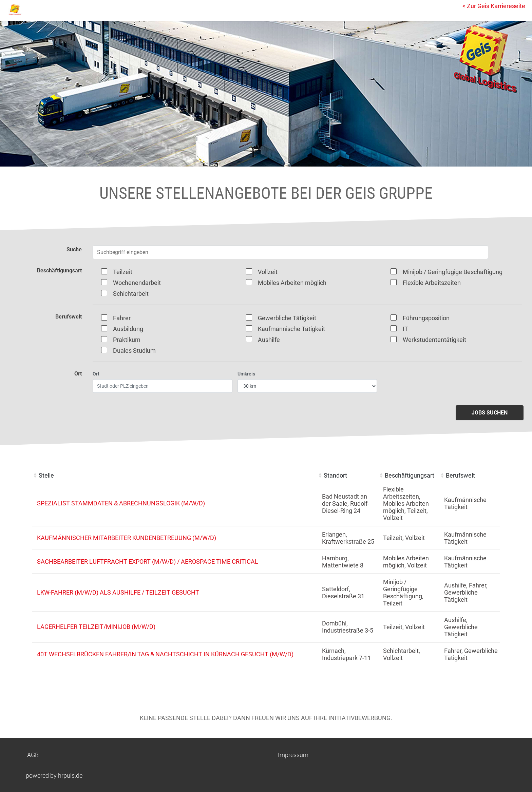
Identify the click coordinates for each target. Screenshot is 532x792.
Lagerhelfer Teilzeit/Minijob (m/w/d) (96, 627)
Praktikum (127, 340)
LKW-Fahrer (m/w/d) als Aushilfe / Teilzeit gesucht (118, 592)
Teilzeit (123, 272)
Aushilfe (269, 340)
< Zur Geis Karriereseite (494, 6)
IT (405, 329)
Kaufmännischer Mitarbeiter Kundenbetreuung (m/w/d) (127, 538)
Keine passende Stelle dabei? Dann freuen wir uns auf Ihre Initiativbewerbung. (266, 718)
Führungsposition (426, 318)
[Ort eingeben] (163, 386)
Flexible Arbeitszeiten (432, 283)
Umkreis (246, 374)
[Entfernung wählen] (307, 386)
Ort (96, 374)
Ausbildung (128, 329)
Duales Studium (134, 351)
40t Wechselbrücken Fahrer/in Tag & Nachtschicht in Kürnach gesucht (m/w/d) (165, 654)
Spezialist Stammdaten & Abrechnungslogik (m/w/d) (121, 503)
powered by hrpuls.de (54, 776)
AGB (33, 755)
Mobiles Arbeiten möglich (292, 283)
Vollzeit (268, 272)
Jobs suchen (490, 413)
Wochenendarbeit (137, 283)
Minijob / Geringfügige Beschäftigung (453, 272)
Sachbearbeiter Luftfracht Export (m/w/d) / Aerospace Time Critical (148, 562)
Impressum (293, 755)
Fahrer (122, 318)
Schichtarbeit (131, 294)
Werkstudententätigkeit (434, 340)
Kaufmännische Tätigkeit (291, 329)
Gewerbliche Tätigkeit (287, 318)
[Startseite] (36, 9)
